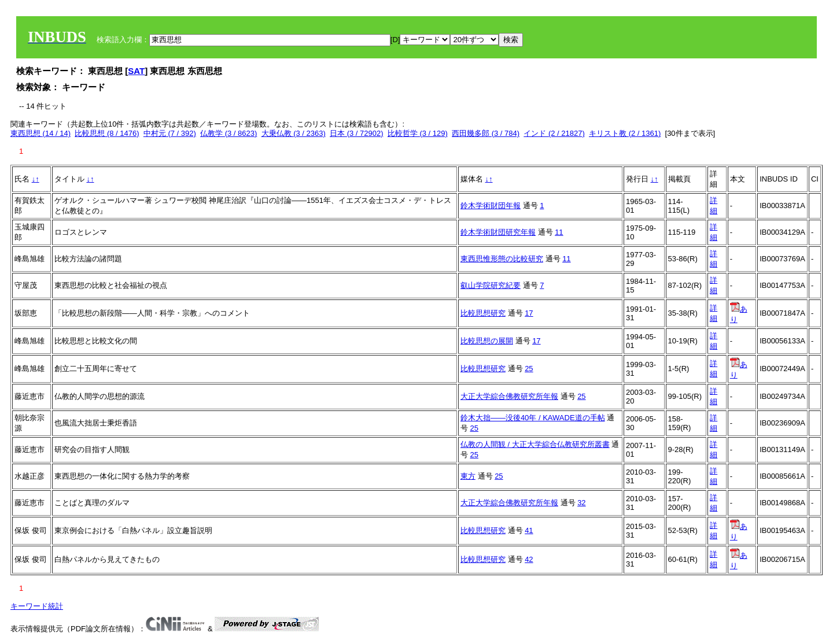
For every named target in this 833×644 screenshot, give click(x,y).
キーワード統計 (37, 606)
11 (559, 232)
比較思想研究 (483, 313)
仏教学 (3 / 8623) (228, 133)
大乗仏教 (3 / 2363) (294, 133)
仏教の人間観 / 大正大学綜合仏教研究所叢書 (535, 444)
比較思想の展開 (487, 341)
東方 (468, 476)
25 (529, 369)
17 (529, 313)
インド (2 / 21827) (554, 133)
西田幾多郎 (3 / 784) (486, 133)
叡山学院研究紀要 (491, 285)
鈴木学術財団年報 (491, 206)
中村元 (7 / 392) (170, 133)
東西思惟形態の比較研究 (502, 259)
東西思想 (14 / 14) (40, 133)
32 (581, 503)
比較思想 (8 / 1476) (107, 133)
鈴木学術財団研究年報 (498, 232)
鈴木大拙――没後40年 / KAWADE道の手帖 (533, 418)
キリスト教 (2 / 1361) (625, 133)
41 (529, 530)
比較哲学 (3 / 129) (418, 133)
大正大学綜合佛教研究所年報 (509, 396)
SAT (136, 71)
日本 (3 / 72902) (357, 133)
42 (529, 559)
